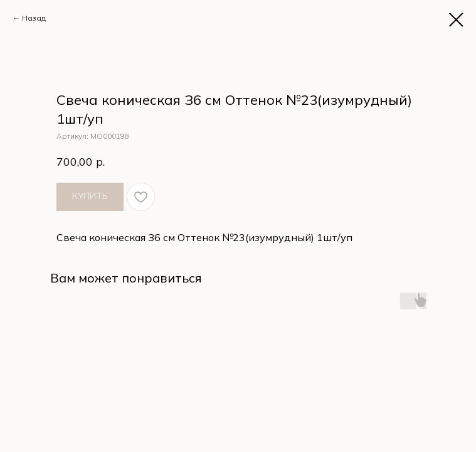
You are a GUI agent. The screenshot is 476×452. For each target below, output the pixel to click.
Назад (34, 18)
